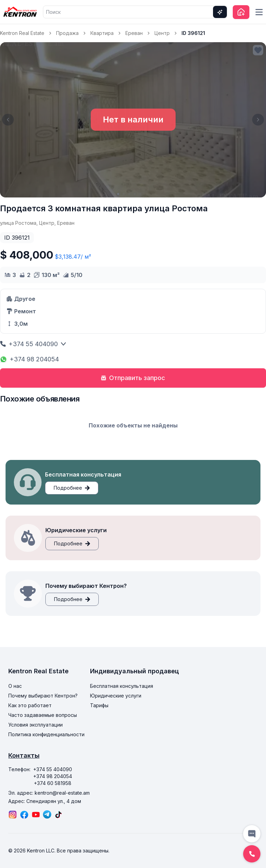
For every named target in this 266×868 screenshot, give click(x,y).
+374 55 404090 (33, 344)
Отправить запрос (133, 378)
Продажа (67, 33)
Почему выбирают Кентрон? (43, 696)
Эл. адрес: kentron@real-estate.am (49, 793)
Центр (162, 33)
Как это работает (30, 705)
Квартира (102, 33)
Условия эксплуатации (36, 725)
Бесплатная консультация (122, 686)
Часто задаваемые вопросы (43, 715)
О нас (15, 686)
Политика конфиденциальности (46, 734)
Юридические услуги (116, 696)
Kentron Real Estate (22, 33)
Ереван (134, 33)
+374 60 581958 (53, 783)
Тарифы (99, 705)
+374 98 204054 (29, 359)
